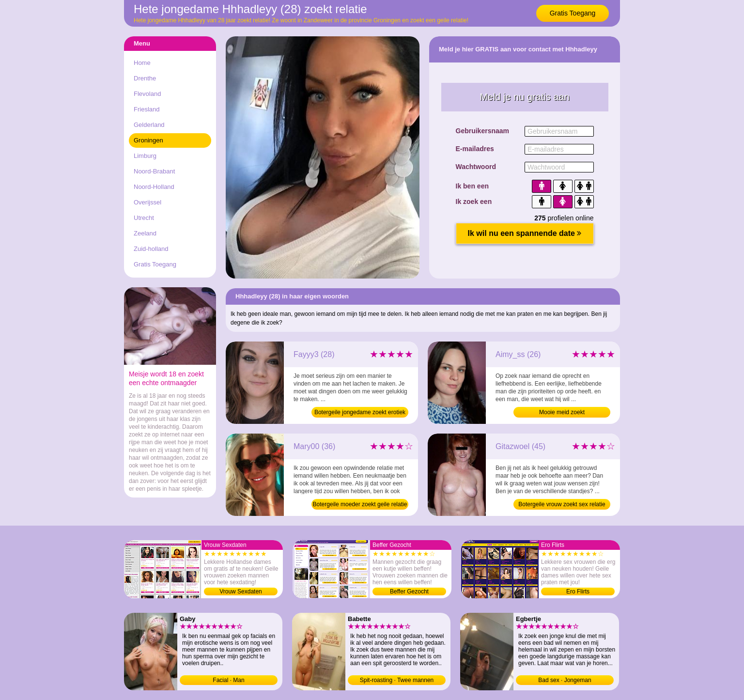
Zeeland (145, 233)
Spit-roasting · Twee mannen (397, 680)
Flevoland (147, 94)
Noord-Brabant (154, 171)
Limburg (145, 156)
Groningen (148, 140)
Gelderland (149, 125)
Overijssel (147, 202)
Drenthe (145, 78)
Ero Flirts (578, 591)
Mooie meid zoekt (562, 412)
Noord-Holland (154, 187)
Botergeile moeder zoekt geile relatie (360, 504)
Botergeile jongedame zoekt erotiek (360, 412)
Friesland (147, 109)
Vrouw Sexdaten (241, 591)
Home (142, 63)
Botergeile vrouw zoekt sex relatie (562, 504)
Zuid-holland (151, 249)
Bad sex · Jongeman (565, 680)
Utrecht (144, 218)
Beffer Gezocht (409, 591)
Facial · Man (228, 680)
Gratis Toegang (573, 13)
